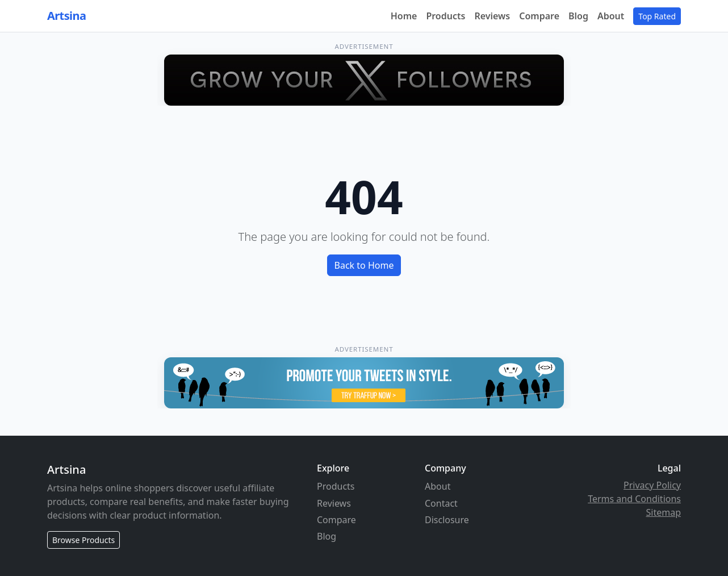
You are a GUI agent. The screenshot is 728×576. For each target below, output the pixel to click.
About (611, 16)
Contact (441, 503)
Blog (578, 16)
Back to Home (364, 265)
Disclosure (447, 520)
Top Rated (657, 16)
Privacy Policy (652, 485)
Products (445, 16)
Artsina (66, 16)
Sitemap (664, 512)
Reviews (492, 16)
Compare (539, 16)
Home (404, 16)
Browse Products (83, 540)
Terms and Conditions (634, 499)
